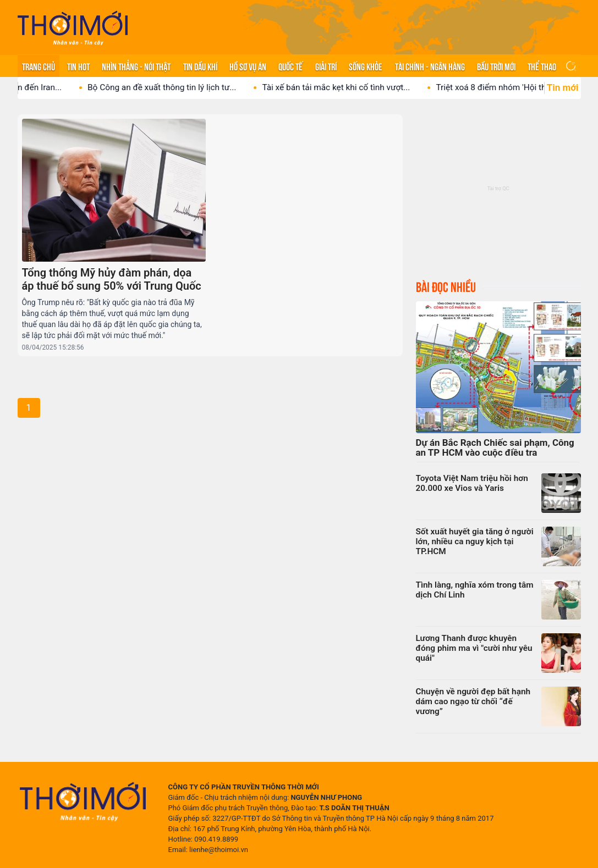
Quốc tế (290, 66)
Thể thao (542, 66)
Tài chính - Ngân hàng (430, 66)
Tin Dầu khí (200, 66)
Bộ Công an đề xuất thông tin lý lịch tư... (174, 87)
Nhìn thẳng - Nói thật (136, 66)
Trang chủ (39, 66)
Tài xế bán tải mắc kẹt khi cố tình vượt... (348, 87)
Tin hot (78, 66)
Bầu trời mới (496, 66)
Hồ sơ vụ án (248, 66)
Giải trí (326, 66)
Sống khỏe (366, 66)
